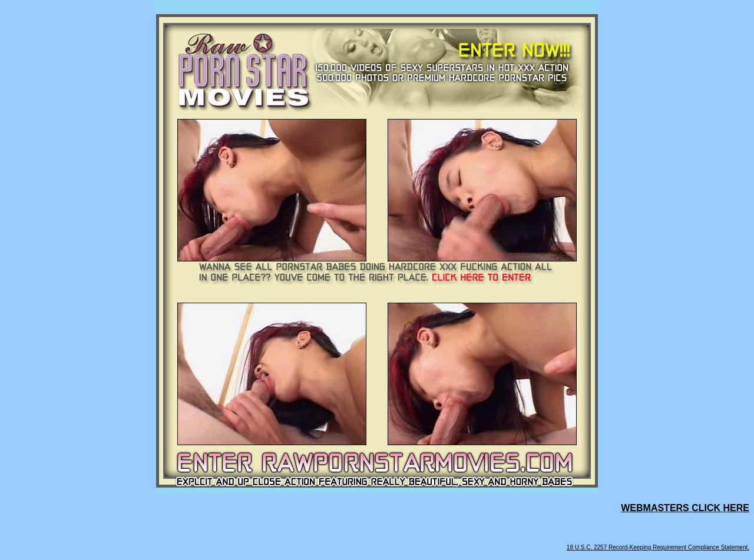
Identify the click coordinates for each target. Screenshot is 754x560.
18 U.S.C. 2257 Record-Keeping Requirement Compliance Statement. (658, 547)
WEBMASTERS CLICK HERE (685, 508)
